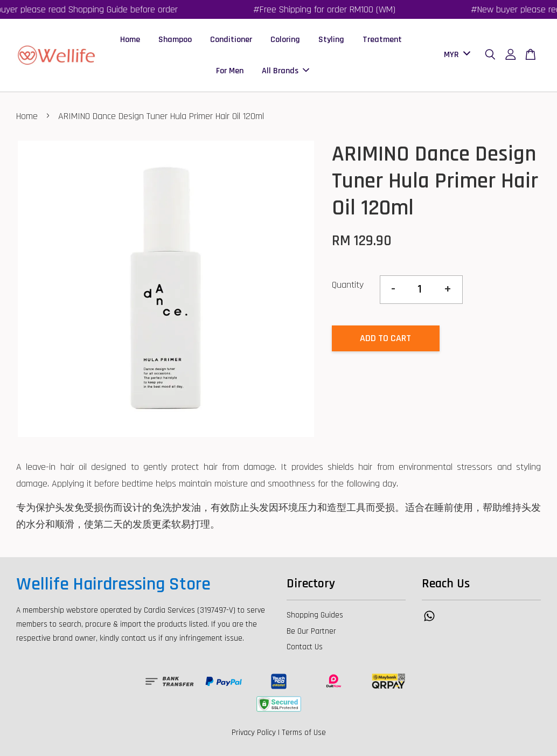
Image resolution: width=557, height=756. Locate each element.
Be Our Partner (311, 631)
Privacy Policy (254, 733)
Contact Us (305, 647)
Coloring (285, 40)
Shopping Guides (315, 615)
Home (130, 40)
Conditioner (231, 40)
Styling (331, 40)
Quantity (348, 285)
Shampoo (175, 40)
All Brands (286, 71)
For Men (230, 71)
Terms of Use (304, 733)
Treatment (382, 40)
